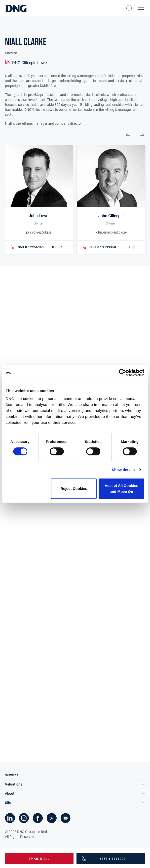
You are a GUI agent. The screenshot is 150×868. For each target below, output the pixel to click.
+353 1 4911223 (113, 859)
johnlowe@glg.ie (39, 232)
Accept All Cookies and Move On (121, 489)
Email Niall (39, 859)
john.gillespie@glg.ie (111, 232)
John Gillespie (111, 216)
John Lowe (39, 216)
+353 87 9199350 (99, 247)
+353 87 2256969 (27, 247)
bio (58, 247)
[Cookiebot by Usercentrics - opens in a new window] (123, 373)
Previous (128, 135)
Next (142, 135)
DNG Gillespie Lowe (29, 63)
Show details (123, 470)
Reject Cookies (74, 489)
